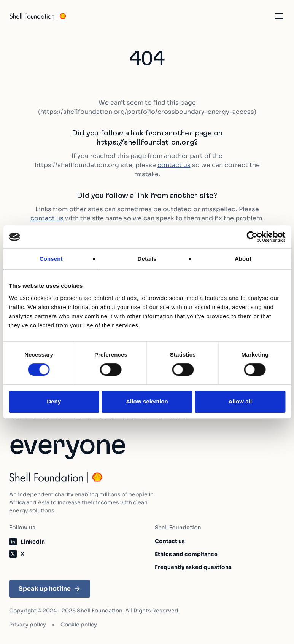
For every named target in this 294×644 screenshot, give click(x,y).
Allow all (240, 401)
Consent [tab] (51, 259)
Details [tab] (147, 259)
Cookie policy (79, 625)
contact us (174, 165)
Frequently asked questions (193, 567)
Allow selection (147, 401)
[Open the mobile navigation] (279, 16)
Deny (54, 401)
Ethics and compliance (186, 554)
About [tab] (243, 259)
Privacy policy (28, 625)
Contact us (170, 541)
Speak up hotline (50, 589)
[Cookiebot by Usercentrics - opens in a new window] (252, 237)
